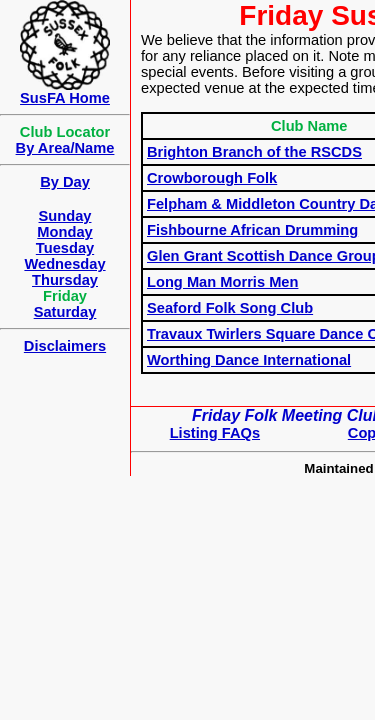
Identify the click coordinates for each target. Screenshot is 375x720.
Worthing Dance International (249, 360)
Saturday (65, 312)
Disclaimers (65, 346)
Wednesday (64, 264)
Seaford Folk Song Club (230, 308)
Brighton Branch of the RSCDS (254, 152)
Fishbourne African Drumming (252, 230)
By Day (65, 182)
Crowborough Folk (212, 178)
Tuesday (65, 248)
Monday (64, 232)
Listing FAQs (215, 433)
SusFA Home (65, 98)
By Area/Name (65, 148)
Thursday (65, 280)
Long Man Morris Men (222, 282)
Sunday (65, 216)
